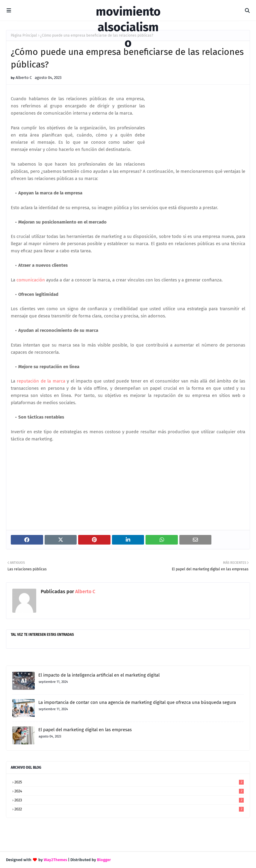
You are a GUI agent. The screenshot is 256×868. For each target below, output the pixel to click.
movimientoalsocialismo (128, 27)
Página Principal (24, 35)
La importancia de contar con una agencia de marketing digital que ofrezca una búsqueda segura (137, 702)
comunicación (31, 280)
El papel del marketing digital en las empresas (85, 730)
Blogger (104, 860)
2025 (129, 782)
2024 (129, 791)
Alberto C (24, 78)
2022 (129, 809)
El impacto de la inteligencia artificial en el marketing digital (99, 675)
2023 (129, 800)
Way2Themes (55, 860)
